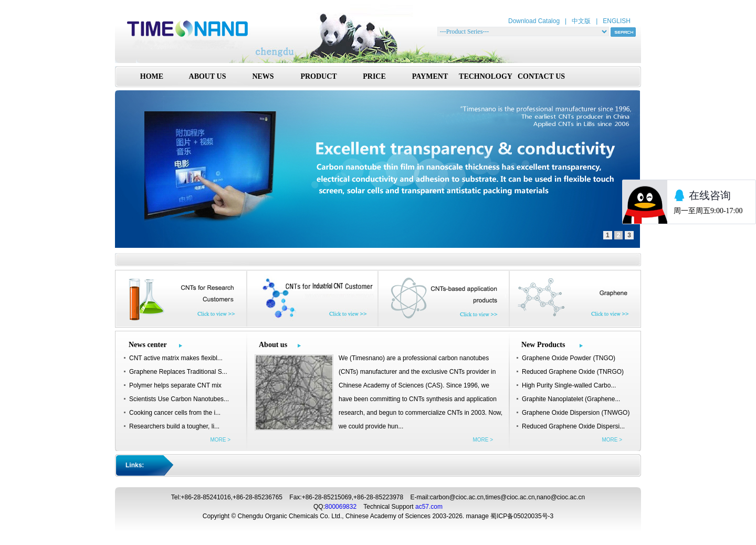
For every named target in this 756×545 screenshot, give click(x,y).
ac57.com (429, 507)
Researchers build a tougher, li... (174, 426)
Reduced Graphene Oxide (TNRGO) (573, 372)
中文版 (581, 21)
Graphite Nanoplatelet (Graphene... (571, 399)
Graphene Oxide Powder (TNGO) (569, 358)
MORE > (220, 440)
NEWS (263, 76)
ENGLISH (617, 21)
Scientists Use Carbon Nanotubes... (179, 399)
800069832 (341, 507)
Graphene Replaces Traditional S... (178, 372)
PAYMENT (430, 76)
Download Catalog (534, 21)
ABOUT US (208, 76)
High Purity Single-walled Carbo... (569, 385)
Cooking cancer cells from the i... (175, 413)
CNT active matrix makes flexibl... (176, 358)
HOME (152, 76)
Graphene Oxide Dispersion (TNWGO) (576, 413)
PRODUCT (318, 76)
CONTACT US (541, 76)
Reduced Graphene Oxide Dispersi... (573, 426)
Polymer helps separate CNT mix (175, 385)
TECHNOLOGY (486, 76)
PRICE (374, 76)
